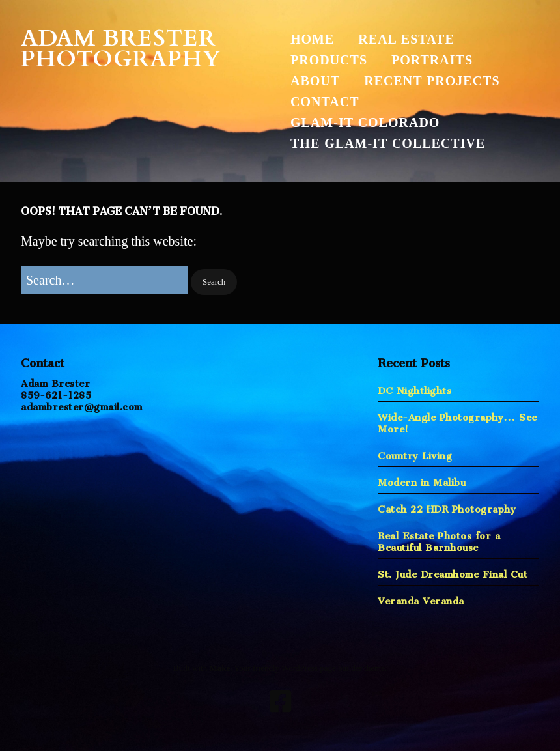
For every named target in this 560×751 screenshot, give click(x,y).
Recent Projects (432, 81)
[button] (214, 282)
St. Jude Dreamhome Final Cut (453, 572)
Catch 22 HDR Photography (447, 506)
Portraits (432, 60)
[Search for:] (104, 280)
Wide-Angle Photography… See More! (457, 420)
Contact (325, 102)
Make (219, 668)
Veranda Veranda (421, 598)
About (315, 81)
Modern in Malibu (422, 480)
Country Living (415, 453)
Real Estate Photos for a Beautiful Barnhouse (439, 539)
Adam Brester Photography (121, 49)
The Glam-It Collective (388, 143)
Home (312, 39)
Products (329, 60)
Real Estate (406, 39)
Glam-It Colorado (365, 122)
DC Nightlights (414, 388)
